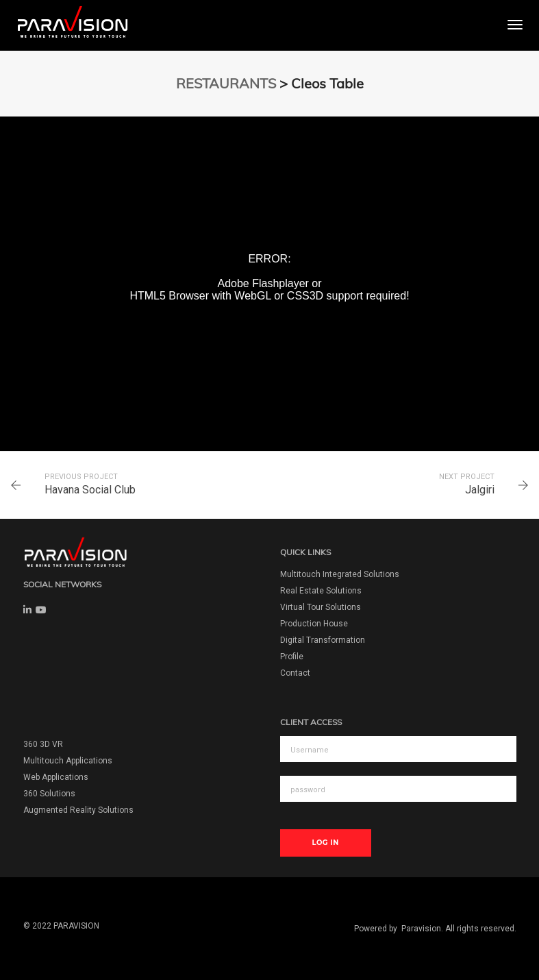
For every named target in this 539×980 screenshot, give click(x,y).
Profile (292, 657)
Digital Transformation (323, 640)
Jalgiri (480, 490)
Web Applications (56, 777)
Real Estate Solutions (321, 591)
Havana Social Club (90, 490)
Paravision (421, 929)
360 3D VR (43, 744)
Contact (295, 673)
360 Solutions (49, 794)
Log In (326, 843)
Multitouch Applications (68, 761)
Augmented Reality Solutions (78, 810)
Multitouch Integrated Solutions (340, 574)
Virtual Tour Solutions (321, 607)
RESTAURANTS (226, 83)
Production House (314, 624)
